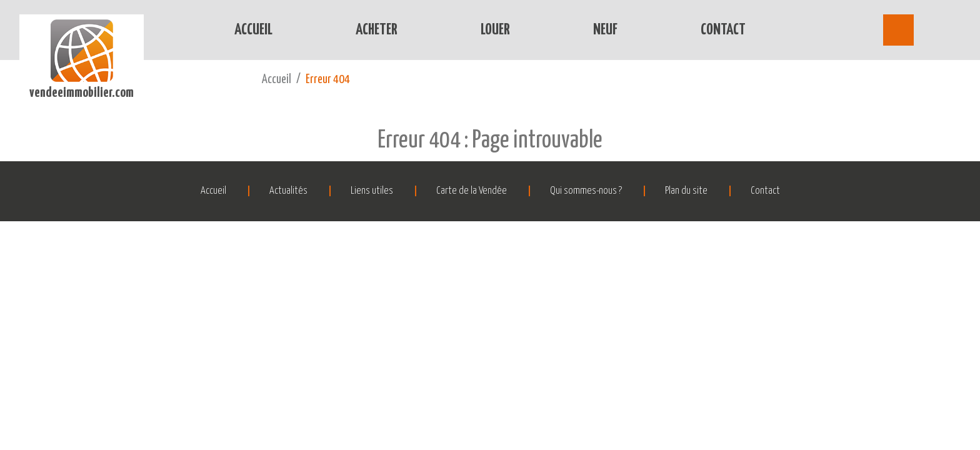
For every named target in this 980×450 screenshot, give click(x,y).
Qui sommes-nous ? (586, 191)
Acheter (377, 30)
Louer (495, 30)
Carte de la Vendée (472, 191)
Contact (723, 30)
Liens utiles (372, 191)
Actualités (288, 191)
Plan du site (686, 191)
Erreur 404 (328, 80)
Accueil (253, 30)
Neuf (605, 30)
